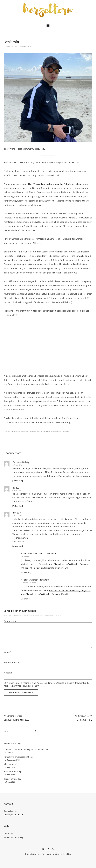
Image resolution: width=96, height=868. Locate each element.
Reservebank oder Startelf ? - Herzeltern (39, 554)
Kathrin (20, 46)
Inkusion (39, 432)
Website (8, 673)
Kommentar (11, 621)
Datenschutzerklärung (13, 837)
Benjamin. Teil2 (84, 718)
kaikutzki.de (66, 854)
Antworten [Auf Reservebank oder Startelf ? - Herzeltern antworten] (26, 572)
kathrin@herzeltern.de (13, 814)
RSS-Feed (53, 850)
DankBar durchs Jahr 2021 (16, 718)
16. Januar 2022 (27, 557)
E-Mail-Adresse (12, 662)
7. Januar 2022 (17, 516)
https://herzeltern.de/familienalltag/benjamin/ (69, 564)
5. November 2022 (28, 583)
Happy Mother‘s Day (12, 779)
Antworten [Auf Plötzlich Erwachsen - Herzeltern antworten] (26, 599)
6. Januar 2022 (9, 46)
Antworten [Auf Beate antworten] (18, 506)
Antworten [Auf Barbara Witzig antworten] (18, 481)
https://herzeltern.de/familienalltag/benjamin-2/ (46, 568)
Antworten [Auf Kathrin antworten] (18, 546)
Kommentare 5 (29, 46)
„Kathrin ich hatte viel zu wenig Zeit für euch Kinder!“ (26, 749)
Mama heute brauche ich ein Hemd (19, 757)
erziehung (33, 432)
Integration (47, 432)
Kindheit (66, 432)
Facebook (48, 850)
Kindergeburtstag (57, 432)
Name (7, 652)
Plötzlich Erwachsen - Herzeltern (35, 580)
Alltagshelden (10, 764)
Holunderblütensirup (13, 771)
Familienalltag (15, 432)
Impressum (9, 833)
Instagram (43, 850)
